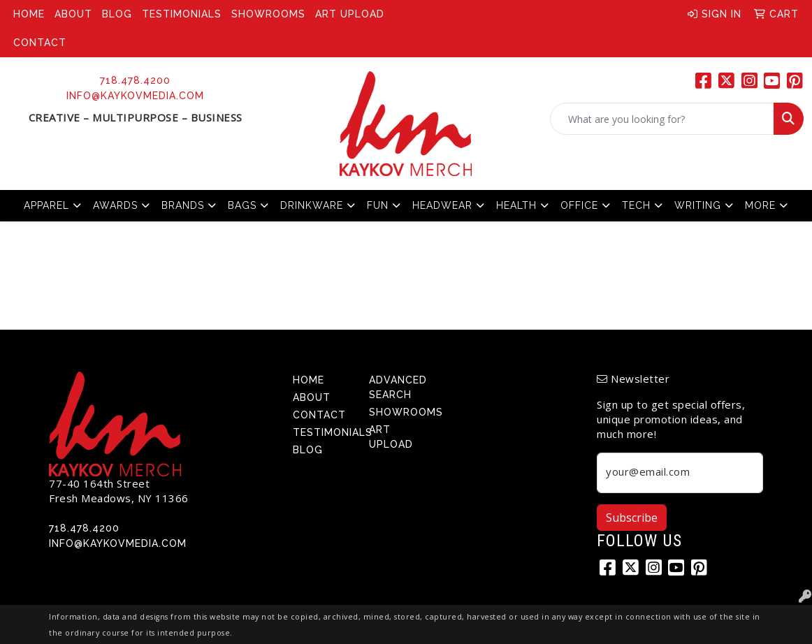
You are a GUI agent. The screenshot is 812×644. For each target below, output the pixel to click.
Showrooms (268, 14)
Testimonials (182, 14)
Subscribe (632, 518)
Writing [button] (698, 205)
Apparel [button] (46, 205)
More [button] (760, 205)
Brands (183, 205)
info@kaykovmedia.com (135, 96)
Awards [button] (115, 205)
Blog (117, 14)
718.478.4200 (135, 80)
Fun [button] (378, 205)
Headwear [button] (442, 205)
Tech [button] (636, 205)
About (73, 14)
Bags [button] (242, 205)
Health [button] (516, 205)
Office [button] (579, 205)
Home (29, 14)
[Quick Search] (662, 119)
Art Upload (350, 14)
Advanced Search (398, 387)
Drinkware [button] (312, 205)
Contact (40, 43)
